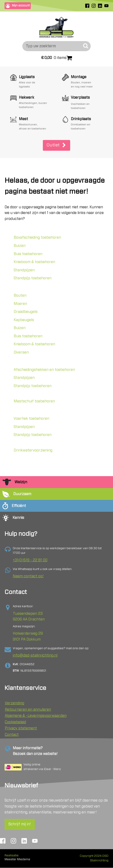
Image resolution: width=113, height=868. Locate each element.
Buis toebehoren (28, 254)
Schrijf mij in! (20, 824)
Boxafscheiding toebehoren (37, 237)
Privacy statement (21, 728)
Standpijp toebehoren (33, 278)
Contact (12, 735)
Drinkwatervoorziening (33, 450)
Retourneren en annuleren (28, 710)
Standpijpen (24, 270)
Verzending (14, 703)
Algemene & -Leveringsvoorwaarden (36, 716)
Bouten (20, 295)
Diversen (21, 352)
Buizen (20, 246)
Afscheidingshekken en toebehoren (44, 370)
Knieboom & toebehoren (34, 262)
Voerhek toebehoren (31, 419)
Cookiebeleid (15, 722)
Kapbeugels (24, 320)
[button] (56, 145)
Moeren (20, 304)
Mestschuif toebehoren (34, 401)
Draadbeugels (26, 312)
